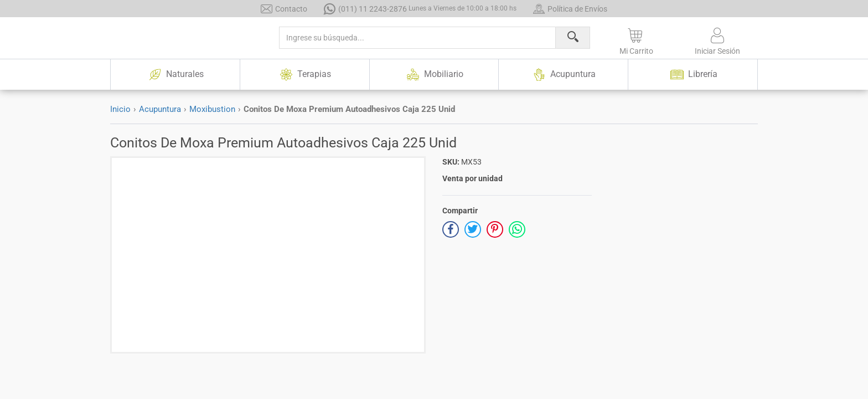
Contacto (284, 9)
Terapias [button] (304, 75)
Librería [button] (693, 75)
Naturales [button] (175, 75)
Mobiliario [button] (434, 75)
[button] (636, 39)
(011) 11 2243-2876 (420, 9)
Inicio (120, 109)
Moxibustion (212, 109)
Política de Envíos (570, 9)
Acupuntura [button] (564, 75)
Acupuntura (160, 109)
